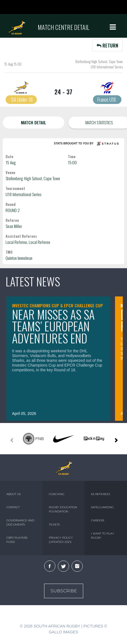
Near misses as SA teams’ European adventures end (53, 326)
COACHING (57, 494)
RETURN (107, 45)
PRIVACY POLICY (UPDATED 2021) (61, 540)
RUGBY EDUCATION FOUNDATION (63, 509)
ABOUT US (14, 494)
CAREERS (98, 520)
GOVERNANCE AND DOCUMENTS (20, 522)
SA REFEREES (100, 494)
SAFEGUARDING (102, 507)
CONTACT (13, 507)
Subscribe (64, 591)
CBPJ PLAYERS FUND (17, 540)
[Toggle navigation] (113, 27)
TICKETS (54, 525)
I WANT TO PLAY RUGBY (103, 536)
